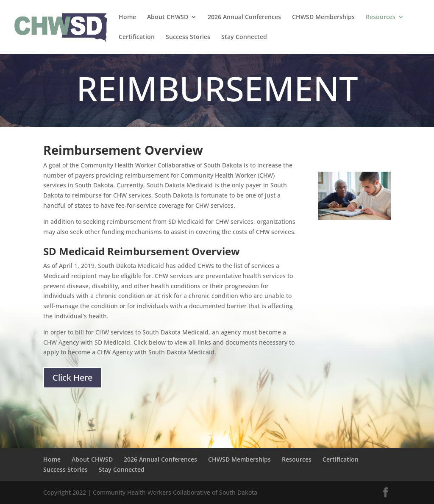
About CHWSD (168, 17)
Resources (381, 17)
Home (127, 17)
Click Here (72, 377)
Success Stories (188, 37)
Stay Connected (244, 37)
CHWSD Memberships (323, 17)
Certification (137, 37)
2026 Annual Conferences (244, 17)
